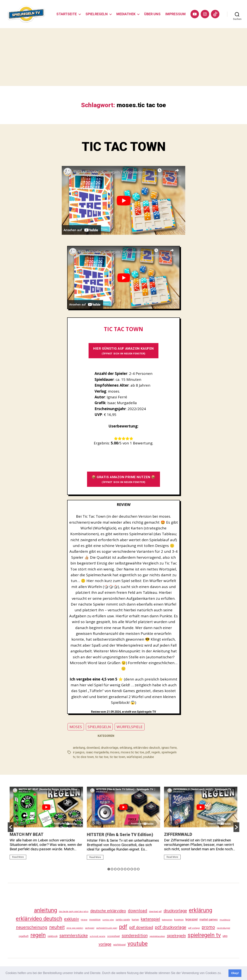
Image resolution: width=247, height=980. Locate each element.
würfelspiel (134, 757)
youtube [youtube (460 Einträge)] (138, 944)
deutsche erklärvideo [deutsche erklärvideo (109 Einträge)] (108, 911)
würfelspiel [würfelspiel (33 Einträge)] (119, 945)
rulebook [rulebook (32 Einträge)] (53, 936)
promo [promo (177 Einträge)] (208, 927)
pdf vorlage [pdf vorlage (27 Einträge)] (194, 928)
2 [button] (112, 869)
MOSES (76, 727)
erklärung (126, 748)
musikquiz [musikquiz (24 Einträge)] (225, 920)
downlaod (93, 748)
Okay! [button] (235, 973)
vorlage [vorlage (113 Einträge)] (105, 944)
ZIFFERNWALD (178, 834)
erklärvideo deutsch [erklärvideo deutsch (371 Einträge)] (39, 919)
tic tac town (118, 757)
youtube (149, 757)
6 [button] (125, 869)
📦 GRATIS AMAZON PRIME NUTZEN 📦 (123, 479)
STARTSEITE (67, 14)
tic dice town (85, 757)
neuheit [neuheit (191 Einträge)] (57, 927)
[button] (223, 973)
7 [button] (128, 869)
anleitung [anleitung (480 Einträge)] (46, 910)
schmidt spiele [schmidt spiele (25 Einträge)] (98, 936)
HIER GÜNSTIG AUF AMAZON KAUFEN (123, 351)
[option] (46, 825)
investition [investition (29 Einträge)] (95, 920)
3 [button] (115, 869)
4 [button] (119, 869)
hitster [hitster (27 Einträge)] (84, 920)
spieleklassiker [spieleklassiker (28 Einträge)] (157, 936)
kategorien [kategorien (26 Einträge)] (167, 920)
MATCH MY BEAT (27, 834)
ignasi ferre (169, 748)
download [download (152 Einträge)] (138, 911)
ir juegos (79, 752)
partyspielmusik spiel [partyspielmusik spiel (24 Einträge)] (107, 928)
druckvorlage (110, 748)
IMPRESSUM (176, 14)
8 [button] (132, 869)
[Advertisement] (123, 57)
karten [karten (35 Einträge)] (135, 920)
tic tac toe (102, 757)
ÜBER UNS (152, 14)
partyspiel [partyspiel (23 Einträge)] (90, 928)
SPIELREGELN (97, 14)
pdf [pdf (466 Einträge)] (123, 927)
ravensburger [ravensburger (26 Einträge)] (224, 928)
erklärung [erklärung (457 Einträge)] (201, 910)
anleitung (79, 748)
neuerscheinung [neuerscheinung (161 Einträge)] (32, 927)
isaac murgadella (97, 752)
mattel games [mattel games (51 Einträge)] (209, 919)
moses (115, 752)
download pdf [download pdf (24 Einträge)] (155, 911)
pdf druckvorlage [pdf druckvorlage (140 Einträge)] (171, 927)
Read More (18, 857)
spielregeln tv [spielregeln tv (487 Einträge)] (204, 935)
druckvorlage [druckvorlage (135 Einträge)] (175, 911)
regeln (156, 752)
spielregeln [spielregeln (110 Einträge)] (176, 936)
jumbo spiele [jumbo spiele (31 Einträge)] (123, 920)
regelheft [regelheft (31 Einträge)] (24, 936)
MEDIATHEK (126, 14)
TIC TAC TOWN (124, 147)
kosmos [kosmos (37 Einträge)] (179, 919)
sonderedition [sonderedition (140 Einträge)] (135, 936)
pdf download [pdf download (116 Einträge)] (141, 927)
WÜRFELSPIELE (130, 727)
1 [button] (109, 869)
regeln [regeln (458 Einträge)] (38, 935)
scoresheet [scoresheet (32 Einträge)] (114, 936)
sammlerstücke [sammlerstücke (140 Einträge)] (74, 936)
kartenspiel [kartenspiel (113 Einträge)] (150, 919)
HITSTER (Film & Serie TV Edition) (120, 835)
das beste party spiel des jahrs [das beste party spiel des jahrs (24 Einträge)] (74, 911)
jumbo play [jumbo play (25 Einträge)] (108, 920)
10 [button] (138, 869)
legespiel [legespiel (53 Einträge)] (192, 919)
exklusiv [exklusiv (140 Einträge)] (71, 919)
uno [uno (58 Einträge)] (225, 936)
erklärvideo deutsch (147, 748)
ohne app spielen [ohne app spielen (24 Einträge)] (75, 928)
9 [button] (135, 869)
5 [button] (122, 869)
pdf (148, 752)
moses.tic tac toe (132, 752)
